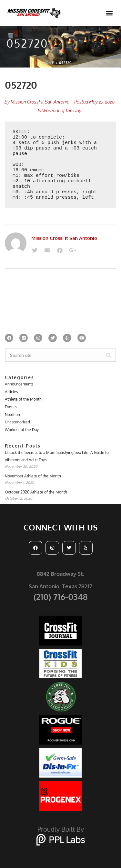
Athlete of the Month (23, 399)
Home (49, 63)
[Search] (109, 355)
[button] (109, 13)
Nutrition (12, 415)
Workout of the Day (62, 111)
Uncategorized (17, 422)
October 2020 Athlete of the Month (36, 492)
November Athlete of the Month (33, 476)
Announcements (19, 384)
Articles (11, 392)
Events (11, 407)
